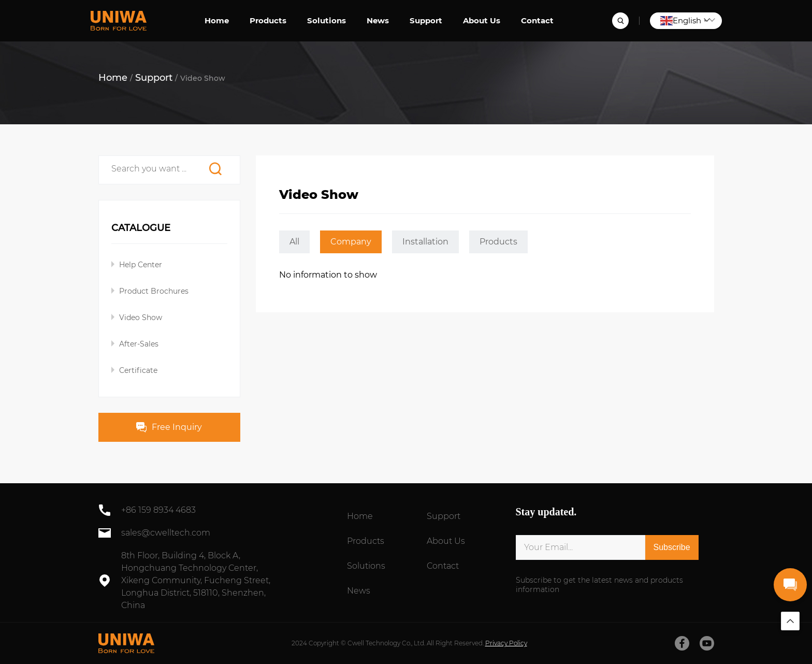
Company (351, 242)
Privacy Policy (506, 643)
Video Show (141, 317)
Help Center (141, 265)
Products (268, 20)
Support (426, 20)
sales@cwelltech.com (166, 533)
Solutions (327, 20)
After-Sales (139, 344)
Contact (537, 20)
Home (217, 20)
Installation (425, 242)
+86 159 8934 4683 (158, 510)
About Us (482, 20)
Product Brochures (154, 291)
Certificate (138, 370)
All (294, 242)
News (378, 20)
